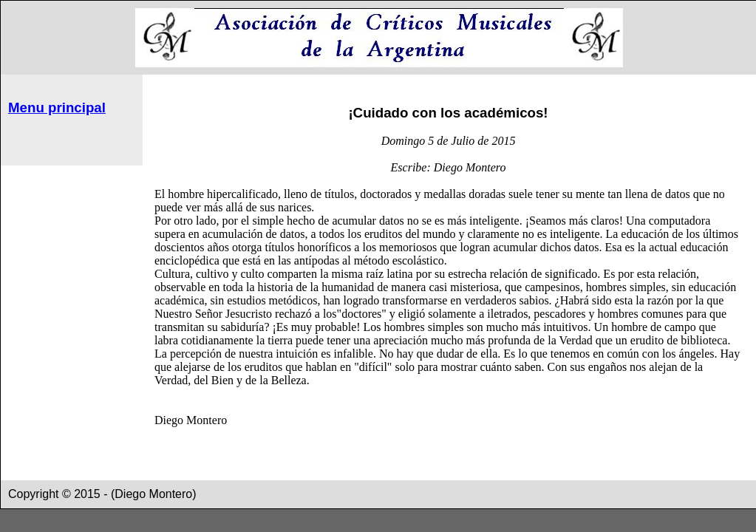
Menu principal (57, 108)
